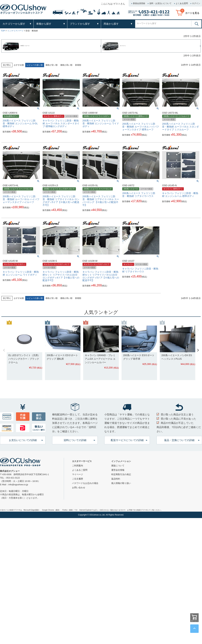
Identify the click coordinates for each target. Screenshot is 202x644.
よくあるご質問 (80, 470)
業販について (118, 466)
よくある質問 (182, 3)
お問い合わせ (79, 488)
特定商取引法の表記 (121, 474)
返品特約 (116, 479)
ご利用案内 (78, 466)
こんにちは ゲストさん (113, 4)
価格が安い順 (52, 65)
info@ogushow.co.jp (18, 485)
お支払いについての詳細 (23, 440)
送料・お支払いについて (160, 3)
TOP (3, 31)
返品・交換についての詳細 (179, 440)
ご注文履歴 (78, 479)
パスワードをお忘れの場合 (85, 483)
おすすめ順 (19, 65)
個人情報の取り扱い (121, 483)
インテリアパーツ (15, 31)
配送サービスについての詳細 (127, 440)
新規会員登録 (139, 3)
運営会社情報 (118, 470)
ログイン (196, 3)
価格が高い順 (66, 65)
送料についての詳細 (75, 440)
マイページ (78, 474)
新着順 (78, 65)
